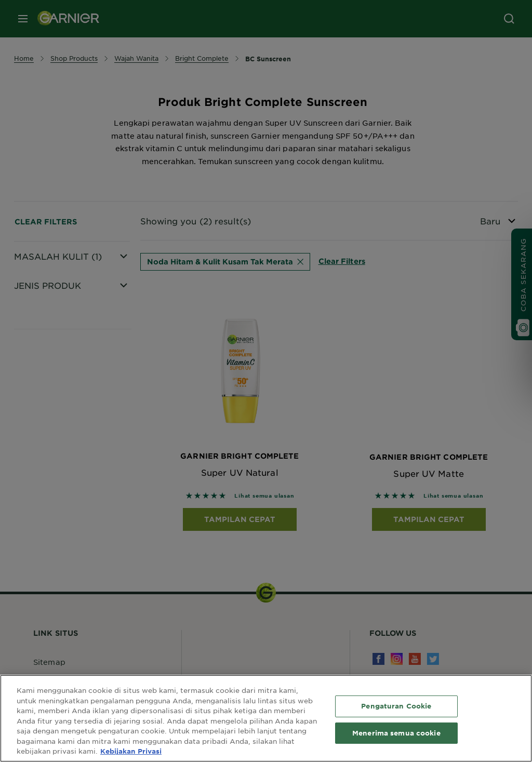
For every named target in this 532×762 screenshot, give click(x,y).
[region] (266, 718)
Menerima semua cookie (396, 733)
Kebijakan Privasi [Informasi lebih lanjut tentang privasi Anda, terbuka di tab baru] (131, 751)
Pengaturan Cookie (396, 706)
